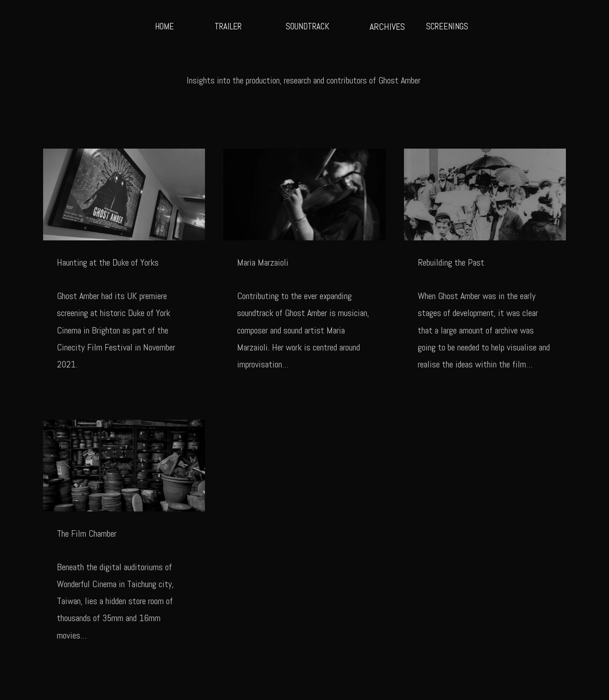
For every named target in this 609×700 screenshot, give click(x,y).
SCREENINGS (447, 26)
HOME (164, 26)
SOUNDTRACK (307, 26)
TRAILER (228, 26)
